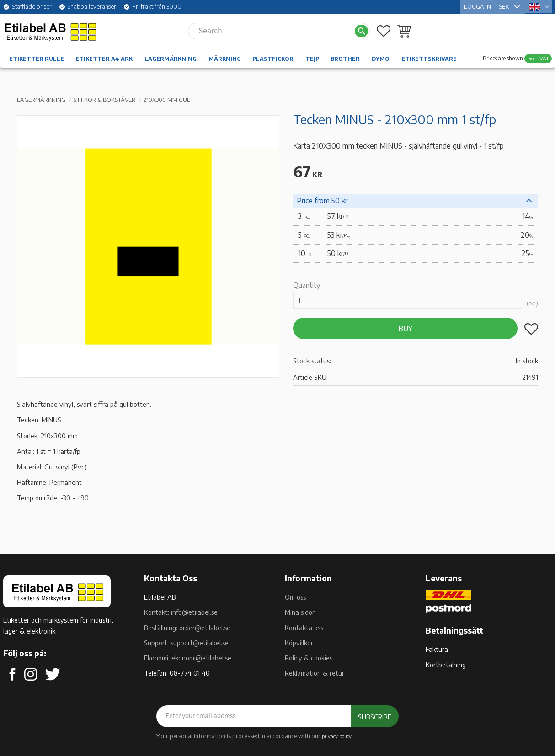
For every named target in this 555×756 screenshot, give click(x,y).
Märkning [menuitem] (225, 59)
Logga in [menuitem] (478, 6)
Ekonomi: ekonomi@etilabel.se (188, 658)
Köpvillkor (299, 643)
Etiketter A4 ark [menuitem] (104, 59)
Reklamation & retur (315, 673)
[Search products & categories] (271, 31)
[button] (384, 31)
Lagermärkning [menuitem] (171, 59)
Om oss (295, 597)
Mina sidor (300, 612)
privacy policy (337, 736)
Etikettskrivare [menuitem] (429, 59)
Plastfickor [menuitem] (273, 59)
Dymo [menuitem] (381, 59)
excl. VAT (538, 58)
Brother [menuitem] (345, 59)
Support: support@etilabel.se (186, 643)
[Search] (361, 31)
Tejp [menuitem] (312, 59)
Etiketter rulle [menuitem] (37, 59)
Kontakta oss (304, 628)
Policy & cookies (309, 658)
